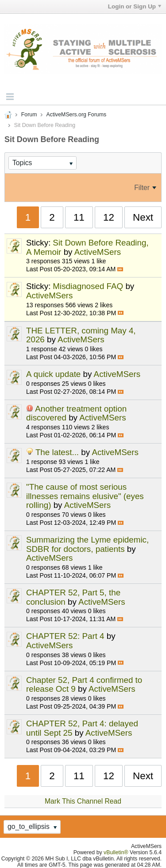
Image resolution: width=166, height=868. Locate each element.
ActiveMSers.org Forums (76, 115)
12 (109, 217)
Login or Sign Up (135, 6)
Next (143, 217)
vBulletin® (116, 852)
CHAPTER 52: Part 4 (65, 636)
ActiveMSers (98, 252)
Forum (29, 115)
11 (79, 217)
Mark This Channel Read (83, 801)
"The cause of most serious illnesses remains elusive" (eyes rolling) (85, 496)
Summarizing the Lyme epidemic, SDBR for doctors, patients (87, 544)
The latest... (57, 452)
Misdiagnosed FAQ (88, 286)
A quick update (53, 374)
